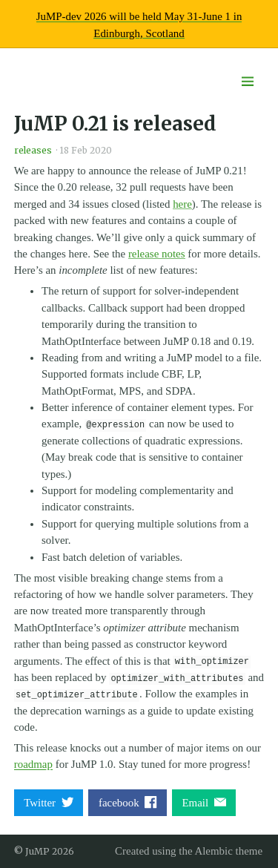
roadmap (33, 764)
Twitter (49, 802)
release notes (157, 254)
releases (33, 150)
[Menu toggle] (247, 82)
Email (204, 802)
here (182, 204)
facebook (128, 802)
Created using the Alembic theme (189, 851)
